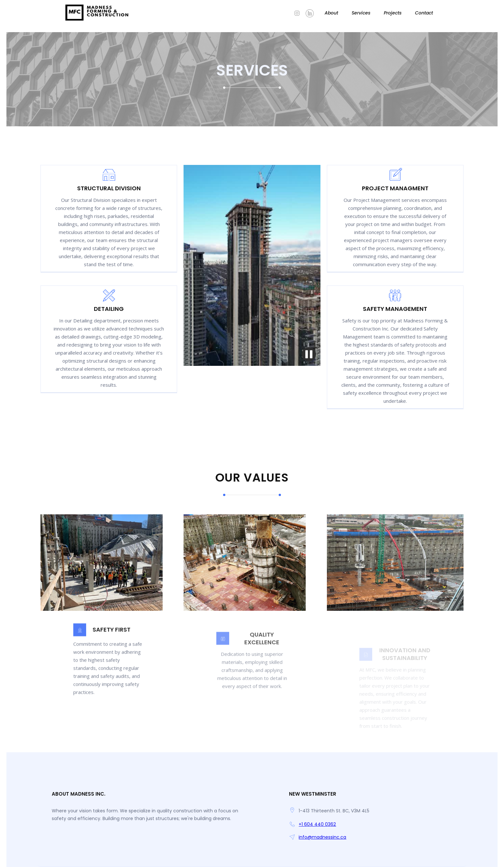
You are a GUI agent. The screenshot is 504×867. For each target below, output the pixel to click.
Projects (393, 13)
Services (361, 13)
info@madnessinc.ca (322, 837)
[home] (97, 13)
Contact (424, 13)
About (331, 13)
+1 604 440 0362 (317, 824)
